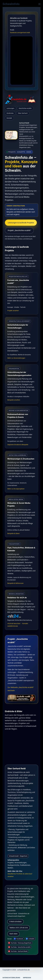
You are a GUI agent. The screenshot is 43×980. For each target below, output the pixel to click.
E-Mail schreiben (16, 921)
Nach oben (13, 934)
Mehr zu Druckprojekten (16, 489)
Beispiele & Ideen (13, 533)
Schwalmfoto (11, 4)
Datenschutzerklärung (11, 978)
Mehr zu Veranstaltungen (16, 358)
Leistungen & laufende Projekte (21, 223)
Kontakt (9, 118)
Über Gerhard (23, 113)
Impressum (27, 978)
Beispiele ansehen (14, 400)
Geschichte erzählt (25, 108)
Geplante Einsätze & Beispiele (18, 445)
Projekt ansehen (13, 310)
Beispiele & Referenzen (15, 583)
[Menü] (39, 4)
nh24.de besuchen (14, 623)
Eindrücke (10, 113)
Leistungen (10, 108)
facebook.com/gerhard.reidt (20, 32)
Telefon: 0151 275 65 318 (19, 928)
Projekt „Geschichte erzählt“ (19, 230)
